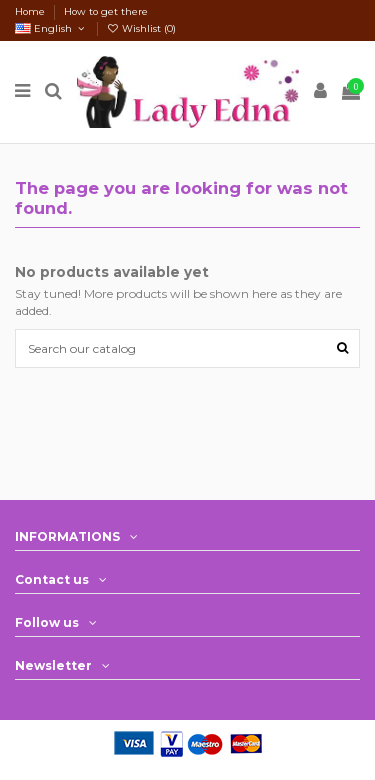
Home (31, 11)
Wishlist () (142, 28)
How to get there (106, 11)
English (51, 28)
